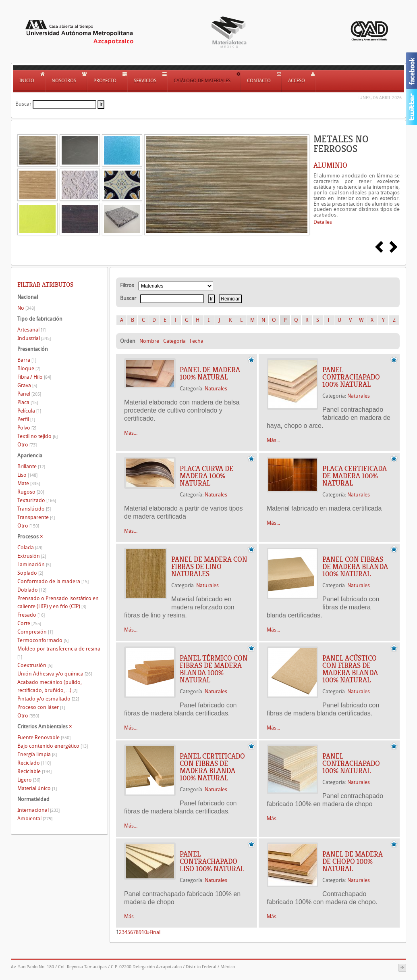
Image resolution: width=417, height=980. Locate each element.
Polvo (27, 428)
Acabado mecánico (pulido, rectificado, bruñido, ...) (50, 686)
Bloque (29, 368)
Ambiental (35, 818)
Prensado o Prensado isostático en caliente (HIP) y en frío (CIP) (58, 602)
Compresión (35, 632)
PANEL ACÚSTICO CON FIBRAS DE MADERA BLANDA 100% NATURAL (350, 669)
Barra (27, 360)
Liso (27, 475)
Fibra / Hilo (34, 377)
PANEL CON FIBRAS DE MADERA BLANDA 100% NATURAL (355, 567)
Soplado (30, 573)
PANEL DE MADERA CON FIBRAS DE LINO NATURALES (209, 567)
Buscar (23, 104)
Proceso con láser (41, 707)
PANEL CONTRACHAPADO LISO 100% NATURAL (212, 861)
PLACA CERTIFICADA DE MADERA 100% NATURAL (355, 476)
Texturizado (37, 500)
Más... (131, 433)
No (26, 308)
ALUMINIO (330, 165)
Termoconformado (43, 640)
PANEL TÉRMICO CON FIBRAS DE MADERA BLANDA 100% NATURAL (214, 669)
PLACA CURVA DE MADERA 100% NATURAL (206, 476)
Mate (29, 483)
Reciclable (34, 771)
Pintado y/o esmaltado (48, 699)
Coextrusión (35, 665)
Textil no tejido (37, 436)
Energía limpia (37, 754)
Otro (27, 445)
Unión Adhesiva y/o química (55, 674)
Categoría (174, 341)
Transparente (36, 517)
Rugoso (31, 492)
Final (155, 932)
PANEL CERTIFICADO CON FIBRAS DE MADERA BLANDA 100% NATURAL (212, 767)
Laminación (34, 564)
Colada (30, 547)
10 (144, 932)
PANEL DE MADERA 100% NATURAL (210, 373)
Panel (29, 394)
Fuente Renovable (44, 737)
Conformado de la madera (53, 581)
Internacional (38, 810)
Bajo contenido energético (53, 746)
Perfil (26, 419)
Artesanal (31, 330)
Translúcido (34, 509)
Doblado (32, 590)
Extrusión (32, 556)
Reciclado (34, 763)
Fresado (31, 615)
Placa (28, 402)
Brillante (31, 466)
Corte (29, 623)
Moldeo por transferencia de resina (59, 653)
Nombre (149, 341)
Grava (27, 385)
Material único (37, 788)
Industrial (34, 338)
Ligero (29, 780)
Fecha (197, 341)
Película (29, 411)
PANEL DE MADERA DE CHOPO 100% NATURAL (353, 861)
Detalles (323, 222)
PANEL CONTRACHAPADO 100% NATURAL (351, 377)
